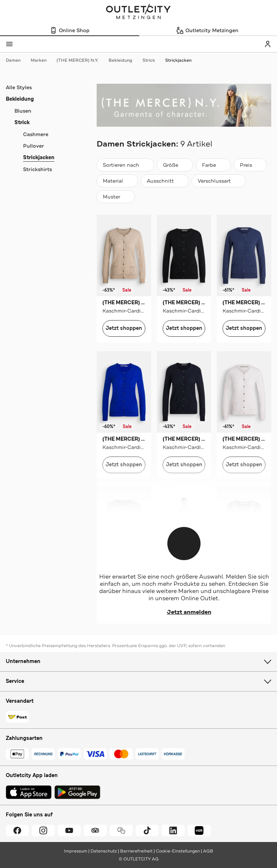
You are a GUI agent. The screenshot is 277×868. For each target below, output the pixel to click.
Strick (152, 60)
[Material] (117, 181)
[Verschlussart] (219, 181)
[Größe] (175, 165)
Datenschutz (104, 851)
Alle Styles (19, 87)
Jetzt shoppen (124, 328)
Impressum (76, 851)
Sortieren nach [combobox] (125, 167)
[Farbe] (213, 165)
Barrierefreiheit (136, 851)
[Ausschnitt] (165, 181)
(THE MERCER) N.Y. (81, 60)
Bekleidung (124, 60)
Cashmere (36, 134)
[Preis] (250, 165)
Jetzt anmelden (184, 612)
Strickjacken (178, 60)
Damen (17, 60)
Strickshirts (38, 169)
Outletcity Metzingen (138, 12)
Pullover (34, 146)
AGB (208, 851)
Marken (42, 60)
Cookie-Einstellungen (178, 851)
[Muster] (116, 197)
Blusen (23, 111)
